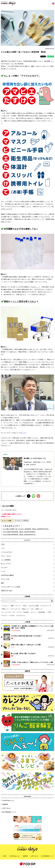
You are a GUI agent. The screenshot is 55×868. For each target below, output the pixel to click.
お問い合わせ (6, 808)
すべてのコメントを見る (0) (22, 521)
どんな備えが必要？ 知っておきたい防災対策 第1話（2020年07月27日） (26, 529)
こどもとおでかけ (15, 630)
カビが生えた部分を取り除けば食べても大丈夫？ (26, 636)
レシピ (13, 647)
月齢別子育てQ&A (7, 591)
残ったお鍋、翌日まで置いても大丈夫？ (24, 653)
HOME (5, 856)
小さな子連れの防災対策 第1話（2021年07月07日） (19, 534)
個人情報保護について (9, 812)
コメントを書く (7, 521)
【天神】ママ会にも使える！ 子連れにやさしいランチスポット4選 (32, 662)
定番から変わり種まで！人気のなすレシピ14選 (26, 645)
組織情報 (5, 804)
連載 (2, 583)
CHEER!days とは (8, 800)
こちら (24, 433)
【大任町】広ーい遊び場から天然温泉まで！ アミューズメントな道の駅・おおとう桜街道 (32, 627)
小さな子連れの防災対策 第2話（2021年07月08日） (19, 532)
